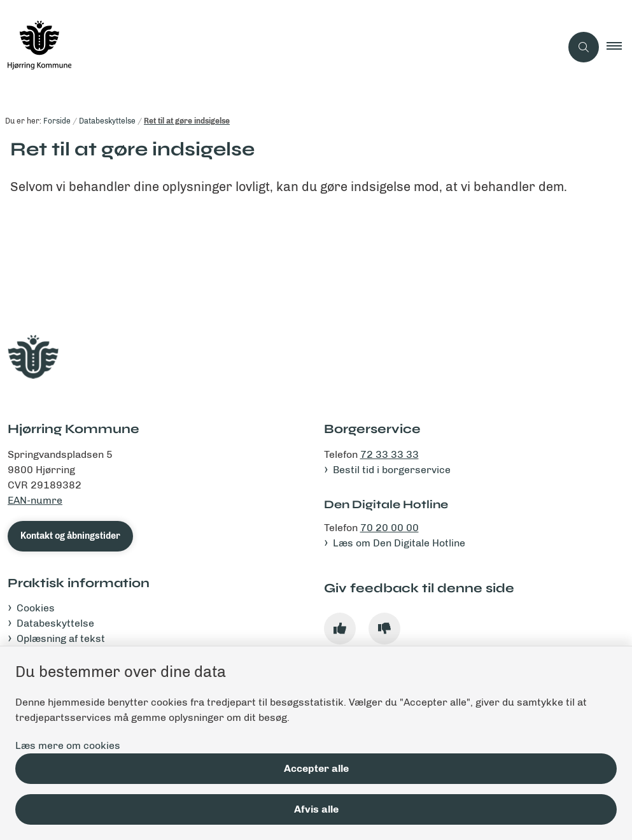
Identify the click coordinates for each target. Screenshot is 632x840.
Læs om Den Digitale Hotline (399, 543)
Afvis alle (316, 809)
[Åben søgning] (584, 47)
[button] (619, 47)
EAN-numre (35, 500)
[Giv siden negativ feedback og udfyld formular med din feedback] (384, 629)
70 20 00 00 (390, 528)
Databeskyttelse (55, 623)
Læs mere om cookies (68, 745)
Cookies (36, 608)
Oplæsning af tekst (61, 638)
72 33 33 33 (390, 454)
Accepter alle (316, 768)
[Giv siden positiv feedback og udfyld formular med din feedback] (340, 629)
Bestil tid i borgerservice (392, 470)
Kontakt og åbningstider (70, 536)
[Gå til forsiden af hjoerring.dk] (275, 47)
